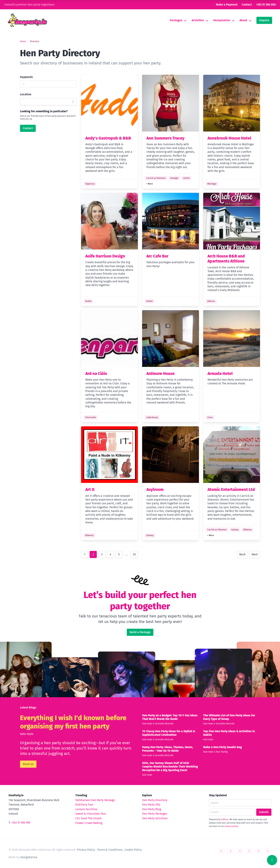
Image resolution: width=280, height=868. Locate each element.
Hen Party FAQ (151, 805)
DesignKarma (29, 857)
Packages (176, 20)
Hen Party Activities (155, 818)
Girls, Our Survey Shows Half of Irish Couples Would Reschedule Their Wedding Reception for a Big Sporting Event (170, 767)
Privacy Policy (86, 850)
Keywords (26, 77)
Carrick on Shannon (156, 178)
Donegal (174, 178)
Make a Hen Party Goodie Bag (222, 747)
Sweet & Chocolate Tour (91, 814)
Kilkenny (89, 535)
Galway (150, 535)
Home (23, 41)
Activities (198, 20)
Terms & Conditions (110, 850)
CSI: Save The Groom (89, 818)
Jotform (225, 819)
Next (255, 554)
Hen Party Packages (155, 814)
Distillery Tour (84, 805)
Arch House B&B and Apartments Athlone (226, 259)
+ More (150, 184)
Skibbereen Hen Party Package (95, 800)
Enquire (264, 20)
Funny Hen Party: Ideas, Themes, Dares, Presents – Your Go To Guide (168, 749)
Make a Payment (227, 5)
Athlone (211, 301)
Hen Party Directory (155, 800)
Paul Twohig (222, 752)
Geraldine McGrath (164, 724)
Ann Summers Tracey (165, 138)
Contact (247, 5)
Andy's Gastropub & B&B (108, 138)
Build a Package (140, 632)
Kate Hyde (27, 734)
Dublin (88, 301)
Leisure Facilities (86, 809)
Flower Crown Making (89, 823)
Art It (90, 490)
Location (26, 94)
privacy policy (231, 826)
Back (242, 554)
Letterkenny (152, 417)
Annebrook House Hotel (229, 138)
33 (134, 554)
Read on (28, 764)
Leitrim (186, 178)
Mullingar (212, 184)
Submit (264, 812)
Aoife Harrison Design (105, 256)
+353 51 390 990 (266, 5)
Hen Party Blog (152, 809)
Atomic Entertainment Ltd (231, 490)
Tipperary (90, 184)
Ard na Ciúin (96, 374)
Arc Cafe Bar (157, 256)
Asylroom (155, 490)
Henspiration (222, 20)
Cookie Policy (133, 850)
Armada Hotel (220, 374)
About (243, 20)
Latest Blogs (28, 707)
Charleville (91, 417)
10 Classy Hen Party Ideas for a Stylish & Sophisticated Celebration (169, 733)
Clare (210, 417)
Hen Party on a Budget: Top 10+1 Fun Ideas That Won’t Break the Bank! (170, 717)
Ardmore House (161, 374)
